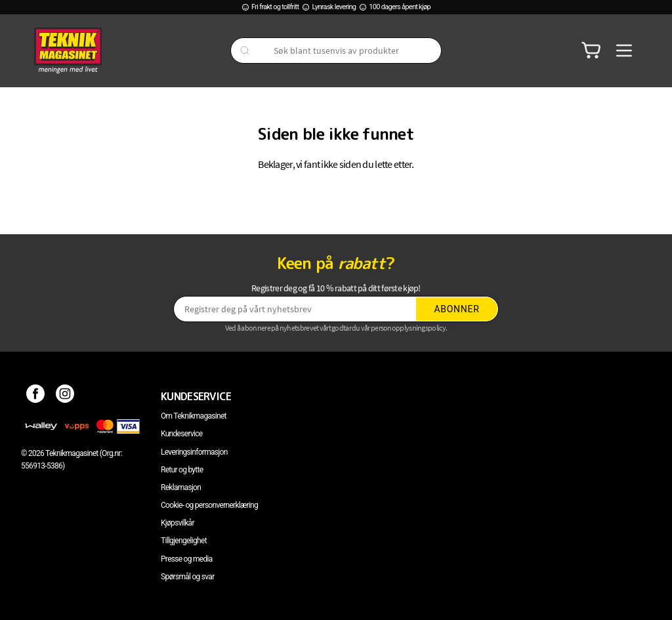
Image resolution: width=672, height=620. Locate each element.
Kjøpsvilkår (178, 523)
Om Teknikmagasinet (194, 416)
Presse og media (187, 559)
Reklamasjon (181, 487)
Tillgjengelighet (184, 541)
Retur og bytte (182, 470)
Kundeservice (181, 434)
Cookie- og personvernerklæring (209, 505)
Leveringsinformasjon (194, 452)
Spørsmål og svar (188, 577)
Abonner (457, 309)
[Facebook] (36, 396)
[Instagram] (65, 396)
